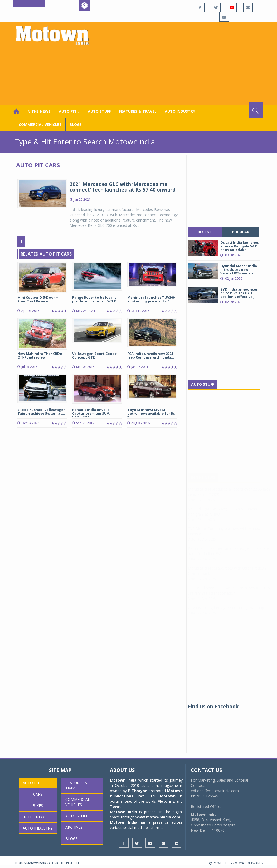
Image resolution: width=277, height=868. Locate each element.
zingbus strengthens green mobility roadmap (226, 613)
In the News (38, 111)
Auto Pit (31, 783)
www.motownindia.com (158, 817)
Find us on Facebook (213, 707)
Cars (38, 794)
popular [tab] (241, 232)
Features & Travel (138, 111)
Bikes (38, 805)
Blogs (76, 124)
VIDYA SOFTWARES (249, 863)
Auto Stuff (99, 111)
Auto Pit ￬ (69, 111)
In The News (203, 482)
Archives (74, 827)
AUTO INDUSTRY (180, 111)
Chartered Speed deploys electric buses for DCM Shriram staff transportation (229, 596)
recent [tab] (205, 232)
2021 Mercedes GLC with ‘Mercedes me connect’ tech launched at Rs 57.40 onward (123, 187)
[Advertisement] (184, 63)
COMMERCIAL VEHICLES (40, 124)
